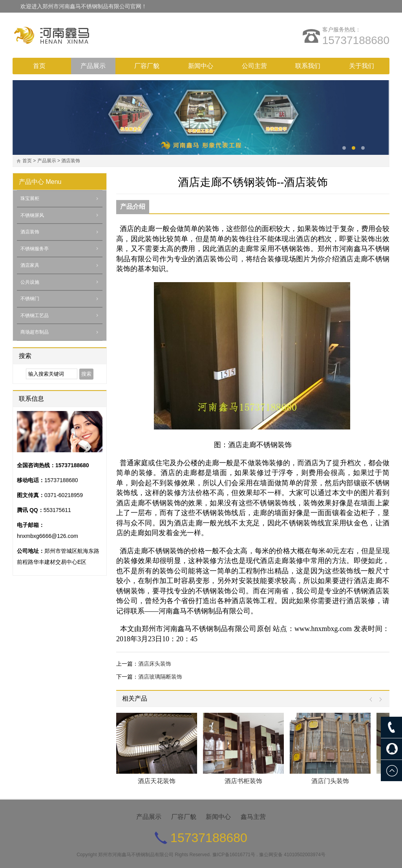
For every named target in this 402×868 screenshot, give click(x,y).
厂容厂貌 (147, 66)
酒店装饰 (71, 161)
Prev (373, 700)
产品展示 (93, 66)
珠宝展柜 (30, 198)
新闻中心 (201, 66)
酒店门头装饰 (330, 781)
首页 (39, 66)
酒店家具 (30, 265)
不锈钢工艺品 (35, 316)
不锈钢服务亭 (35, 249)
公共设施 (30, 282)
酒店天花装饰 (157, 781)
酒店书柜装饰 (243, 781)
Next (379, 700)
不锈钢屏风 (32, 215)
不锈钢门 (30, 299)
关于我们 (362, 66)
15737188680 (356, 40)
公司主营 (254, 66)
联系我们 (308, 66)
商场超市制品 (35, 332)
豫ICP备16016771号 (234, 855)
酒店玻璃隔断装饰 (160, 677)
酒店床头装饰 (155, 664)
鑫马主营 (253, 817)
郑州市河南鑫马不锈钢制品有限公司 (136, 855)
